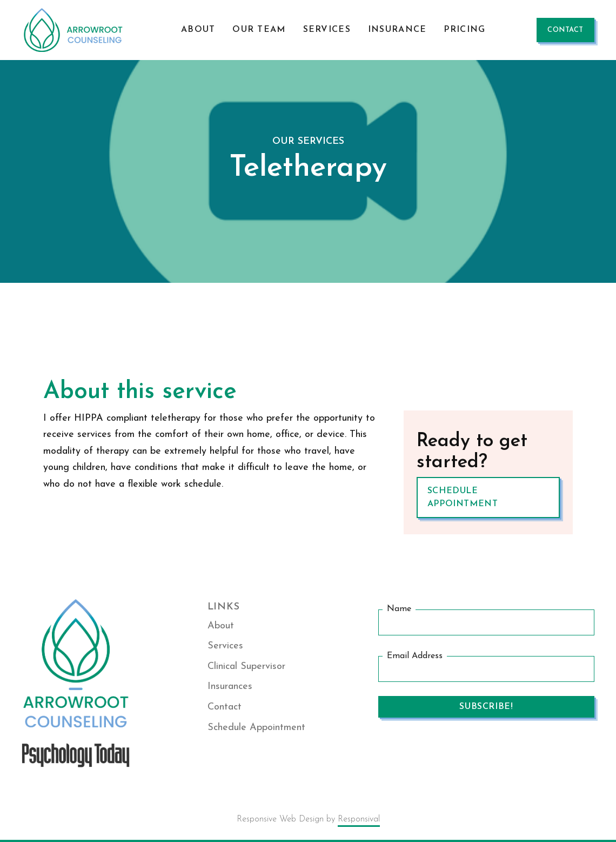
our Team (259, 30)
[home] (76, 30)
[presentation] (460, 753)
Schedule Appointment (463, 498)
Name (399, 609)
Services (327, 30)
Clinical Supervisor (246, 667)
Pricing (464, 30)
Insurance (397, 30)
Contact (225, 707)
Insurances (230, 687)
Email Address (415, 656)
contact (565, 30)
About (198, 30)
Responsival (359, 819)
